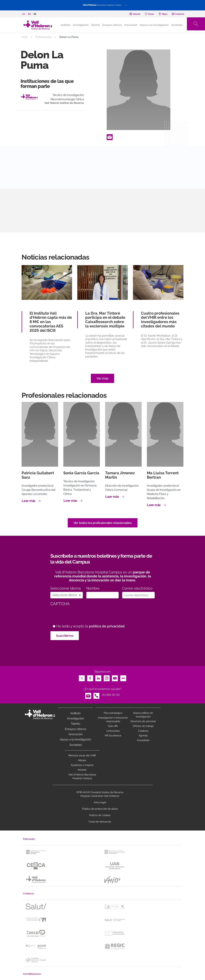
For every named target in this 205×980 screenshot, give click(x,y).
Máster (82, 760)
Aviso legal (100, 802)
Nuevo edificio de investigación (143, 715)
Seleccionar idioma (66, 588)
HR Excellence (113, 736)
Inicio (25, 37)
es (35, 14)
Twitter (82, 677)
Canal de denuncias (100, 822)
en (29, 14)
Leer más (29, 501)
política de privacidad (107, 626)
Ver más (102, 378)
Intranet (82, 770)
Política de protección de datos (100, 809)
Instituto (76, 713)
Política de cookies (100, 815)
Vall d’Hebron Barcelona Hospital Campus (82, 776)
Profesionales (44, 37)
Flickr (123, 677)
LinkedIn (98, 677)
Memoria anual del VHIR (82, 756)
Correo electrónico (137, 588)
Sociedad (177, 25)
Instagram (107, 677)
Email (110, 136)
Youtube (115, 677)
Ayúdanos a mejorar (82, 765)
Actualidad (143, 740)
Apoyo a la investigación (154, 25)
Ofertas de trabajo (143, 726)
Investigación (81, 25)
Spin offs (113, 726)
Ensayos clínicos (112, 25)
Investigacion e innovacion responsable (113, 720)
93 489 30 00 (111, 695)
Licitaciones (113, 731)
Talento (95, 25)
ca (24, 14)
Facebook (90, 677)
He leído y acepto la (90, 626)
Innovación (131, 25)
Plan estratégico (113, 713)
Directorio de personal (143, 721)
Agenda (143, 736)
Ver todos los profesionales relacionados (103, 523)
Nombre (93, 588)
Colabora (143, 731)
